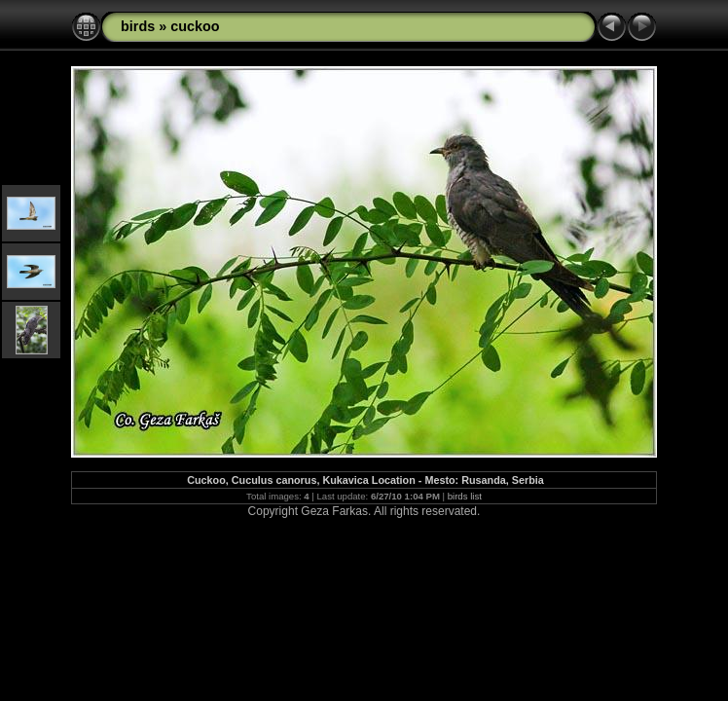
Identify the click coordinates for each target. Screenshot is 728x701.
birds (138, 26)
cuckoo (195, 26)
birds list (465, 496)
